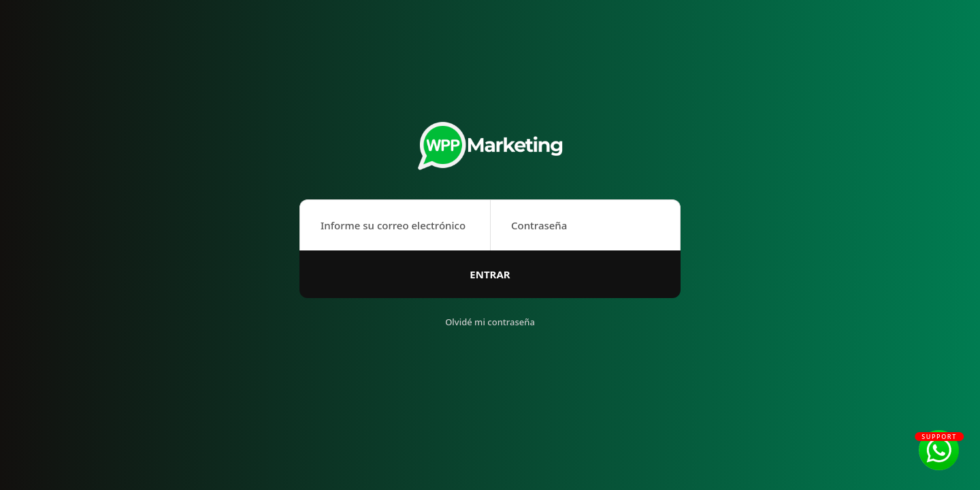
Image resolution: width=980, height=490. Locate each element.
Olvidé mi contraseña (490, 322)
